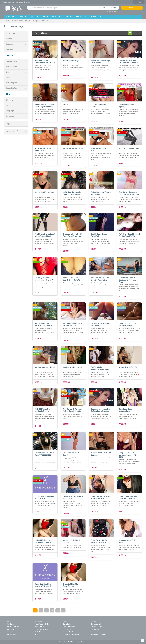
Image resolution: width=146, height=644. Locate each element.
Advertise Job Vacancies (72, 635)
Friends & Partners (17, 21)
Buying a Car (95, 629)
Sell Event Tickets (69, 632)
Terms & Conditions (14, 632)
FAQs (37, 635)
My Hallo (139, 2)
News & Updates (13, 627)
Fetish (43, 21)
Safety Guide (40, 627)
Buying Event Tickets (98, 635)
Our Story (11, 624)
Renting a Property (97, 627)
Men (48, 21)
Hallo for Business (69, 627)
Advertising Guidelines (43, 624)
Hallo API (38, 632)
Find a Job (94, 632)
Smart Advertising (41, 629)
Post (132, 8)
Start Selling (67, 624)
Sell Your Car (67, 629)
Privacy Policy (12, 635)
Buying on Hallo (96, 624)
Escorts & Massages (109, 11)
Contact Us (11, 629)
